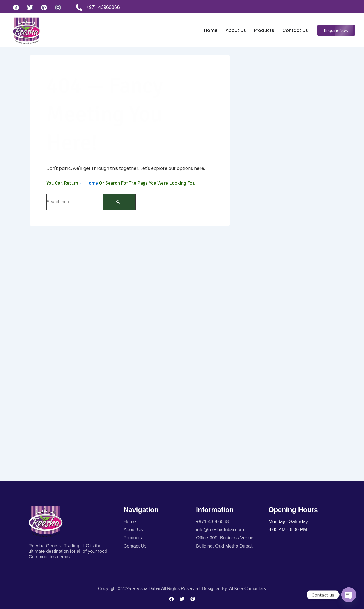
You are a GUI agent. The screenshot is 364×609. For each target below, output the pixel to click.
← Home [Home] (89, 183)
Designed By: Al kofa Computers (234, 589)
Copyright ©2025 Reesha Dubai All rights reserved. (150, 589)
